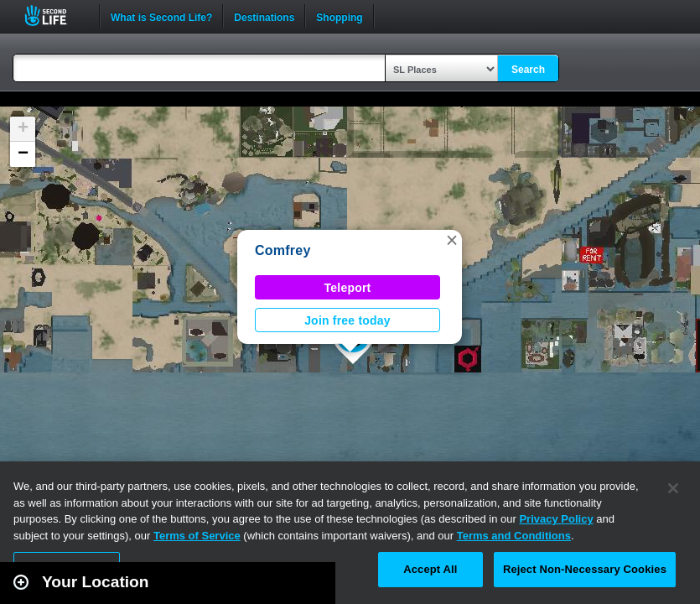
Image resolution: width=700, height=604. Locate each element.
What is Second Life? (161, 16)
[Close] (673, 488)
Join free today (347, 320)
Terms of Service (197, 536)
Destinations (264, 16)
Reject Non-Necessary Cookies (585, 569)
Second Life (55, 16)
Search (528, 70)
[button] (452, 240)
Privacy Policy (556, 519)
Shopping (339, 16)
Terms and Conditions (514, 536)
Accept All (430, 569)
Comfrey (283, 250)
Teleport (348, 288)
